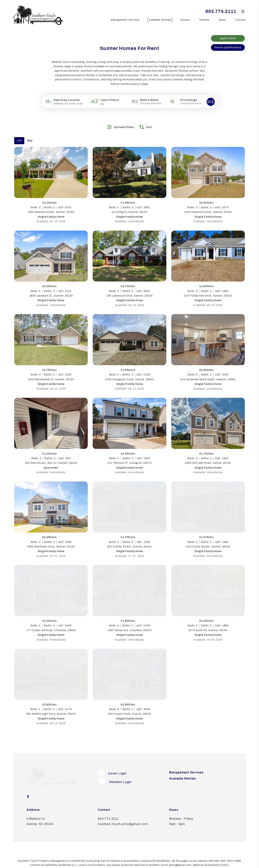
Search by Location (67, 100)
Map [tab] (30, 136)
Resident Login (114, 776)
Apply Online (228, 38)
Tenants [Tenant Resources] (204, 20)
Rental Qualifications (228, 47)
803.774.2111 (221, 11)
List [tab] (19, 136)
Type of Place (110, 100)
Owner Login (112, 768)
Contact (241, 20)
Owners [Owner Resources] (185, 20)
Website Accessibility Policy (211, 853)
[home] (38, 15)
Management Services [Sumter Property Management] (125, 20)
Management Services (186, 767)
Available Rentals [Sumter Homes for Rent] (160, 20)
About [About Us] (222, 20)
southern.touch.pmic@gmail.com (123, 812)
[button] (243, 12)
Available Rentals (183, 774)
